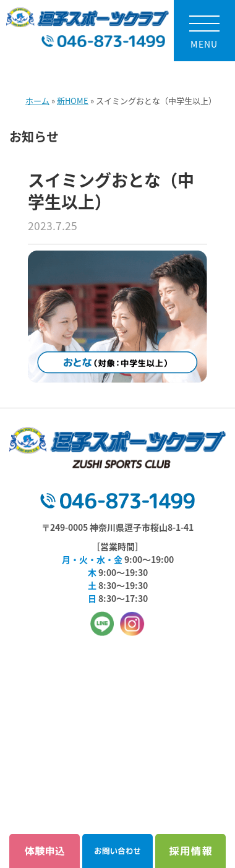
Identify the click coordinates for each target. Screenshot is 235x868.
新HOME (73, 101)
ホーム (37, 101)
